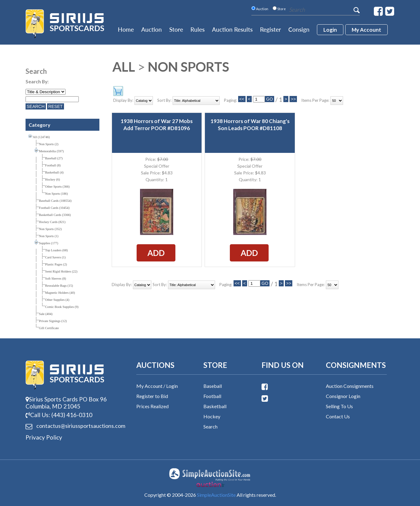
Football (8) (53, 165)
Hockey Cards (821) (52, 222)
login (330, 30)
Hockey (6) (53, 179)
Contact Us (338, 416)
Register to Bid (152, 396)
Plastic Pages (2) (56, 264)
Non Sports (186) (57, 194)
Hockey (212, 416)
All (124, 67)
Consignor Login (343, 396)
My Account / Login (157, 386)
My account (366, 30)
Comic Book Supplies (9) (62, 307)
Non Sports (188, 67)
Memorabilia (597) (52, 151)
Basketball (215, 406)
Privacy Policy (44, 437)
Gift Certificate (49, 328)
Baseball (213, 386)
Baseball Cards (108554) (55, 201)
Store (176, 29)
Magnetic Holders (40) (60, 293)
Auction (152, 29)
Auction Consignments (350, 386)
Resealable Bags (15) (59, 286)
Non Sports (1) (49, 236)
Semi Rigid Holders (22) (61, 271)
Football (212, 396)
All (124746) (41, 137)
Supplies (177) (49, 243)
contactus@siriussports (73, 426)
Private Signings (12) (53, 321)
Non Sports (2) (49, 144)
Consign (299, 29)
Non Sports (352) (50, 229)
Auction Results (232, 29)
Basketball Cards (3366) (55, 215)
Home (126, 29)
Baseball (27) (54, 158)
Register (270, 29)
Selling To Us (339, 406)
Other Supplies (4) (57, 300)
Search (210, 426)
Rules (198, 29)
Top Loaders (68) (57, 250)
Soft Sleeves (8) (56, 279)
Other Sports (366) (58, 187)
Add (156, 253)
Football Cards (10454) (54, 208)
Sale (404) (46, 314)
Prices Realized (152, 406)
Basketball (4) (54, 172)
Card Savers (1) (56, 257)
